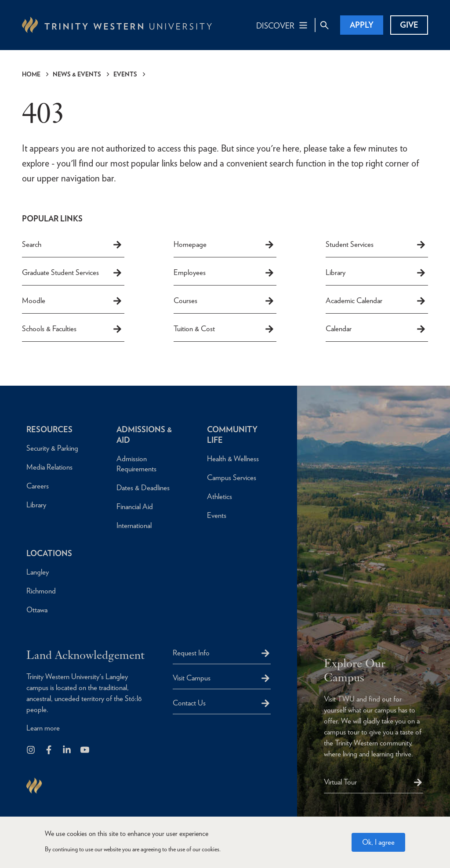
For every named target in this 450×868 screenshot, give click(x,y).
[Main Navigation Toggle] (282, 25)
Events (125, 74)
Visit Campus (192, 678)
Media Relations (49, 467)
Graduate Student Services (72, 273)
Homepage (224, 245)
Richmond (41, 591)
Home (31, 74)
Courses (224, 301)
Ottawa (37, 610)
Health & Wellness (233, 459)
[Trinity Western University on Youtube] (85, 750)
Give (409, 25)
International (134, 525)
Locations (49, 553)
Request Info (191, 653)
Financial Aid (135, 506)
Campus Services (232, 477)
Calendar (376, 329)
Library (376, 273)
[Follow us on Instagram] (31, 750)
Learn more (43, 728)
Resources (49, 429)
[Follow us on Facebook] (49, 750)
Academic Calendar (376, 301)
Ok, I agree (378, 842)
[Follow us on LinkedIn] (67, 750)
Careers (38, 486)
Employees (224, 273)
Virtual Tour (340, 782)
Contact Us (189, 703)
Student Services (376, 245)
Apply (362, 25)
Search (72, 245)
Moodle (72, 301)
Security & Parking (52, 448)
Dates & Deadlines (143, 488)
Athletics (220, 496)
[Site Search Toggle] (324, 25)
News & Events (77, 74)
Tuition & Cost (224, 329)
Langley (38, 572)
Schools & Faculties (72, 329)
